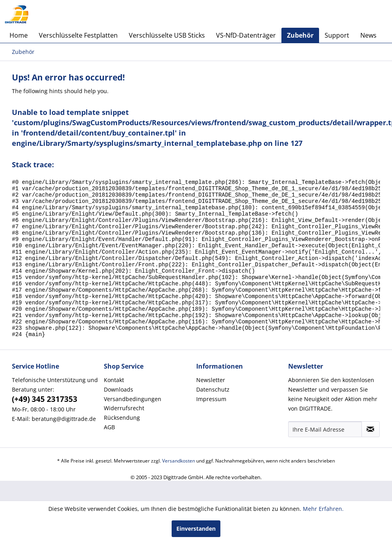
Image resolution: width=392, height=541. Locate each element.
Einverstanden (196, 529)
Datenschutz (213, 419)
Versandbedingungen (133, 429)
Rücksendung (122, 447)
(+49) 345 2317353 (45, 429)
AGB (109, 457)
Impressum (211, 429)
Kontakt (114, 410)
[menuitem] (19, 35)
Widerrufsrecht (124, 438)
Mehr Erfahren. (323, 509)
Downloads (119, 419)
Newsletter (211, 410)
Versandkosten (179, 490)
